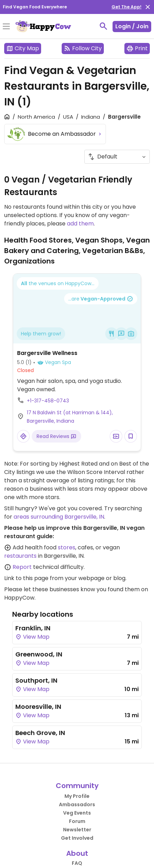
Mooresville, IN (38, 707)
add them (80, 224)
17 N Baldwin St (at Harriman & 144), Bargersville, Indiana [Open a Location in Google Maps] (70, 417)
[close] (148, 7)
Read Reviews (56, 436)
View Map (32, 637)
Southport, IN (36, 680)
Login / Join (132, 26)
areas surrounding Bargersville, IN (59, 517)
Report (22, 567)
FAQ (77, 863)
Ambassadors (77, 804)
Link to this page (26, 578)
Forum (77, 821)
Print (137, 48)
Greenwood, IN (39, 654)
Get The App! (126, 7)
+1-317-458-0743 (48, 401)
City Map (23, 48)
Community (77, 786)
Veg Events (77, 813)
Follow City (83, 48)
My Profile (77, 796)
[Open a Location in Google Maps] (23, 436)
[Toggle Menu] (6, 27)
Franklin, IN (33, 628)
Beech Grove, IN (40, 733)
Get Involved (77, 838)
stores (67, 547)
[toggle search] (103, 26)
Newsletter (77, 830)
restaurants (20, 556)
